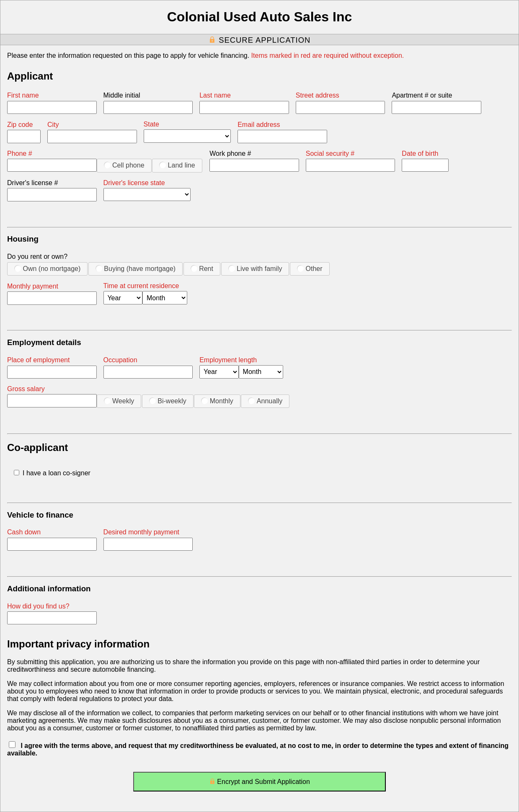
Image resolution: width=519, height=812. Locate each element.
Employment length (228, 360)
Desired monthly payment (141, 532)
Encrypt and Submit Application (259, 783)
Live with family (255, 268)
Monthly (217, 401)
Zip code (20, 125)
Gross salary (26, 389)
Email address (259, 125)
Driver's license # (32, 183)
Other (310, 268)
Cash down (24, 532)
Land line (177, 165)
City (53, 125)
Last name (215, 95)
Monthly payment (33, 286)
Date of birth (420, 153)
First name (23, 95)
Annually (265, 401)
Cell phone (124, 165)
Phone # (20, 153)
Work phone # (230, 153)
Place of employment (38, 360)
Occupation (120, 360)
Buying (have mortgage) (136, 268)
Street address (318, 95)
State (151, 124)
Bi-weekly (168, 401)
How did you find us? (38, 606)
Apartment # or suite (422, 95)
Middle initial (122, 95)
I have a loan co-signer (52, 473)
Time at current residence (141, 286)
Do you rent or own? (37, 256)
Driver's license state (134, 183)
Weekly (119, 401)
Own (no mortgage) (47, 268)
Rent (202, 268)
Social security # (330, 153)
